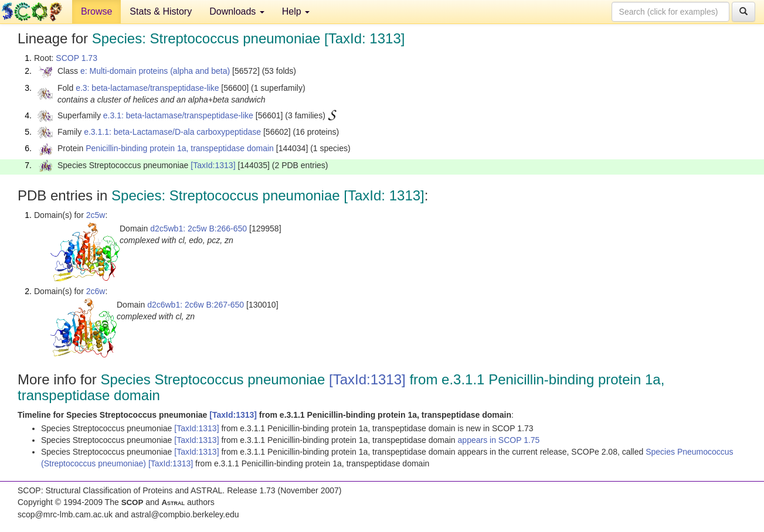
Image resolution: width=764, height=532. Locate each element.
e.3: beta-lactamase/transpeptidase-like (147, 88)
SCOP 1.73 (77, 58)
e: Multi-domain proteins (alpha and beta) (155, 71)
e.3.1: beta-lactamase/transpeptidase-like (178, 115)
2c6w (96, 291)
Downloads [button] (237, 11)
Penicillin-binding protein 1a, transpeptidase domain (180, 148)
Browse (96, 11)
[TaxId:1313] (213, 165)
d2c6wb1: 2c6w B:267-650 (196, 305)
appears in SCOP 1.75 (499, 440)
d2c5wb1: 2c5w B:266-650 (198, 229)
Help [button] (296, 11)
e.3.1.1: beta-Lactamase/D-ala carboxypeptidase (172, 132)
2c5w (96, 215)
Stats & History (161, 11)
